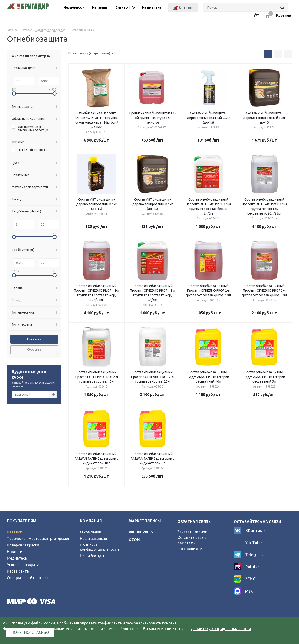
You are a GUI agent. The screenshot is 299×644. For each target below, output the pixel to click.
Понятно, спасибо (30, 632)
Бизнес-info (125, 7)
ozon (134, 540)
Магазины (100, 7)
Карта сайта (18, 571)
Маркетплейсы (145, 521)
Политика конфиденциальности (99, 547)
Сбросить (34, 349)
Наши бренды (92, 556)
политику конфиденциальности (222, 629)
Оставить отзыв (192, 537)
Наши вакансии (93, 539)
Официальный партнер (27, 578)
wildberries (141, 532)
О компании (91, 532)
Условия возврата (23, 565)
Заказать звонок (192, 532)
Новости (15, 552)
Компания (91, 521)
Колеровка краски (23, 545)
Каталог (14, 532)
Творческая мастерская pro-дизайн (39, 539)
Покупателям (22, 521)
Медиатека (151, 7)
